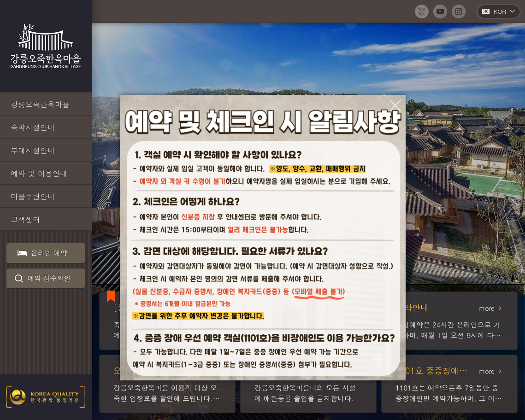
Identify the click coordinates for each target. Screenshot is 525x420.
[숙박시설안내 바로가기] (46, 127)
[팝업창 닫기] (395, 105)
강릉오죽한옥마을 (46, 46)
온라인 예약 (43, 253)
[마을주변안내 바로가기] (46, 196)
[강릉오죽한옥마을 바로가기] (46, 104)
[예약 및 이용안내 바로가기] (46, 173)
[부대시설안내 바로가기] (46, 150)
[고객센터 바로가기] (46, 219)
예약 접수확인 (43, 278)
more (487, 308)
